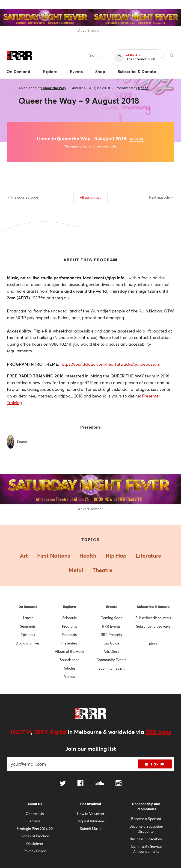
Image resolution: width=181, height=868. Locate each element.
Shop (153, 644)
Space (143, 88)
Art (24, 556)
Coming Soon (111, 618)
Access (35, 821)
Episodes (28, 635)
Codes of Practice (35, 836)
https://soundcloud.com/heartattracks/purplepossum (110, 364)
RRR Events (111, 626)
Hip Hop (116, 556)
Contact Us (35, 814)
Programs (70, 626)
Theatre (102, 570)
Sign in (95, 55)
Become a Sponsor (146, 819)
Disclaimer (35, 844)
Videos (70, 677)
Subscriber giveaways (153, 626)
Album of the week (70, 651)
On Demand (28, 607)
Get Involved (91, 804)
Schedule (70, 618)
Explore (70, 607)
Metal (76, 570)
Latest (28, 618)
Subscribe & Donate (153, 607)
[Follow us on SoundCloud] (99, 784)
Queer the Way (54, 88)
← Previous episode (22, 197)
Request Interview (90, 821)
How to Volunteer (91, 814)
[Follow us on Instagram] (119, 784)
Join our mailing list (91, 749)
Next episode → (162, 197)
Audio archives (28, 643)
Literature (148, 556)
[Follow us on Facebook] (80, 784)
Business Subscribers (146, 839)
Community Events (111, 660)
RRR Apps (158, 732)
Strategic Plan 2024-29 (35, 829)
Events (111, 607)
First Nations (54, 556)
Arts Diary (111, 651)
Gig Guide (111, 643)
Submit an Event (111, 668)
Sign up (155, 764)
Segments (28, 626)
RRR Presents (111, 635)
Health (88, 556)
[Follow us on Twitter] (63, 784)
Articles (70, 668)
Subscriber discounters (153, 618)
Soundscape (70, 660)
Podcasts (70, 635)
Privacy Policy (35, 851)
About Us (35, 804)
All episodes (90, 197)
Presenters (70, 643)
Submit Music (91, 829)
